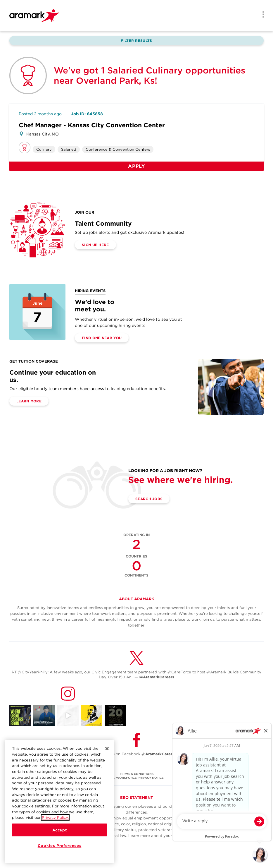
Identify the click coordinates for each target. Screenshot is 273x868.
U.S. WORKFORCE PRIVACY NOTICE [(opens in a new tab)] (136, 778)
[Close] (107, 749)
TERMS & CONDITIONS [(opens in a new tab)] (137, 774)
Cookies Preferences (59, 845)
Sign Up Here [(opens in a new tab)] (95, 245)
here (209, 836)
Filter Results (136, 41)
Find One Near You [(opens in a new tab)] (102, 338)
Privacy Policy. (55, 817)
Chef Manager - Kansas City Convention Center (92, 125)
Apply (136, 166)
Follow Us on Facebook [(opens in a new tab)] (136, 754)
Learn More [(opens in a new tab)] (29, 401)
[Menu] (261, 15)
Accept (60, 830)
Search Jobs (149, 499)
